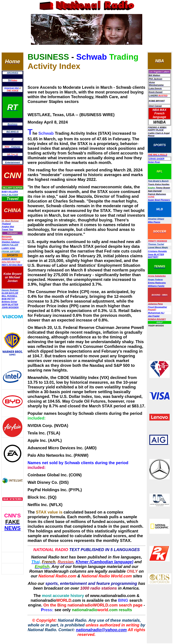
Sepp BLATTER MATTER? (156, 256)
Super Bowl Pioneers (159, 200)
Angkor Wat (8, 227)
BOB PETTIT (8, 299)
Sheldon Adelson (11, 242)
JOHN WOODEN (10, 307)
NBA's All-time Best (12, 265)
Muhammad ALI (156, 313)
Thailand (6, 224)
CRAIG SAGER (157, 159)
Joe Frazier (154, 316)
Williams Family (156, 286)
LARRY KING (8, 248)
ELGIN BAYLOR (10, 293)
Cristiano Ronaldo (157, 251)
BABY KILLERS (10, 192)
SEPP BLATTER (10, 305)
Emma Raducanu (157, 283)
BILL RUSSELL (10, 296)
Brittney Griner (9, 302)
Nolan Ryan (154, 162)
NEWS (13, 528)
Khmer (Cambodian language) (104, 562)
